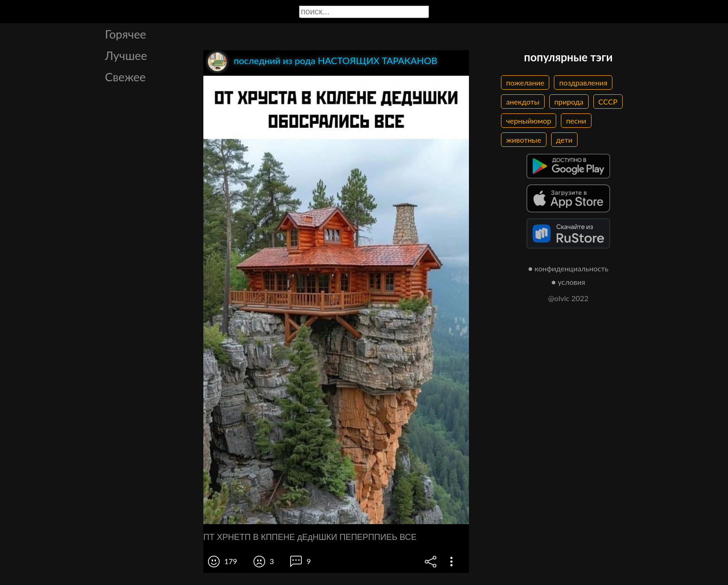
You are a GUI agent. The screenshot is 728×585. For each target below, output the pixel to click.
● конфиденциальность (569, 268)
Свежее (125, 77)
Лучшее (126, 55)
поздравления (583, 82)
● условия (569, 282)
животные (524, 140)
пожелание (525, 82)
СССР (608, 102)
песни (576, 121)
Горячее (126, 34)
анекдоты (523, 102)
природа (569, 102)
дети (564, 140)
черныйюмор (529, 121)
